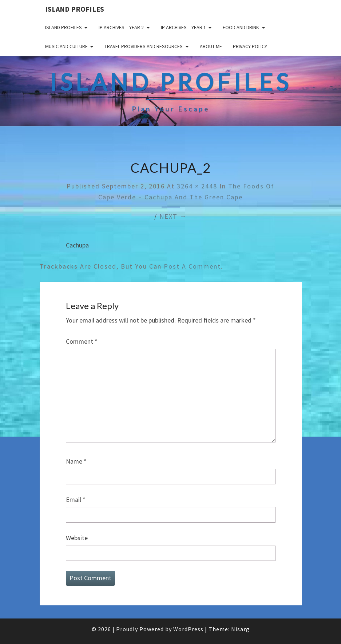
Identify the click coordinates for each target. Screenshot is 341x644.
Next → (173, 216)
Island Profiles (75, 9)
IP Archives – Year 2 (121, 27)
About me (211, 46)
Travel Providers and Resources (144, 46)
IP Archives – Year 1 (183, 27)
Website (77, 538)
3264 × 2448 (197, 186)
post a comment (192, 266)
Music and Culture (66, 46)
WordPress (188, 629)
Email (76, 499)
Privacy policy (250, 46)
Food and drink (241, 27)
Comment (82, 341)
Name (76, 461)
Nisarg (240, 629)
